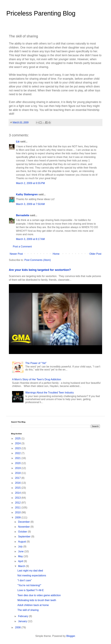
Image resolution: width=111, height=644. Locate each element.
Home (56, 254)
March (22, 566)
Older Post (95, 254)
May (21, 556)
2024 (18, 443)
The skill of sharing (28, 610)
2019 (18, 468)
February (23, 616)
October (23, 532)
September (25, 537)
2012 (18, 503)
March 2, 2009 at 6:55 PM (30, 183)
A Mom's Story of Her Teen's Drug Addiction (37, 379)
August (22, 542)
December (24, 522)
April (21, 561)
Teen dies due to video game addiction (39, 595)
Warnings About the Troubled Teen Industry (49, 393)
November (24, 527)
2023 (18, 448)
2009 (18, 518)
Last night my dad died (30, 571)
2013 (18, 498)
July (21, 547)
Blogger (71, 636)
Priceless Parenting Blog (41, 13)
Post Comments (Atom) (38, 260)
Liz (18, 142)
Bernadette (23, 215)
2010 (18, 512)
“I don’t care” (25, 580)
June (21, 551)
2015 (18, 488)
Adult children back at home (33, 605)
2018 (18, 473)
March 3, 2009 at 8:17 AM (30, 239)
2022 (18, 453)
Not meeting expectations (32, 575)
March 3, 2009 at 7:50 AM (30, 204)
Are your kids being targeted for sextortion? (40, 270)
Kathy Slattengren (27, 194)
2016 (18, 483)
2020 (18, 463)
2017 (18, 478)
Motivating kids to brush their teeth (37, 600)
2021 (18, 458)
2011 (18, 508)
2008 (18, 627)
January (23, 621)
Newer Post (16, 254)
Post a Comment (22, 247)
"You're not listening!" (29, 585)
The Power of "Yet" (36, 363)
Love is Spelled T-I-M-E (31, 590)
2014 (18, 493)
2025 (18, 438)
